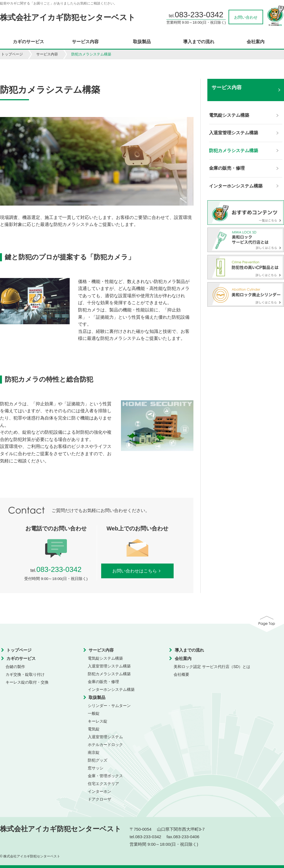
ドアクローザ (99, 799)
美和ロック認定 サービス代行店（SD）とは (212, 667)
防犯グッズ (98, 760)
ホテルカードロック (105, 745)
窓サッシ (96, 768)
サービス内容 (85, 42)
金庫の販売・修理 (103, 682)
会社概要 (181, 674)
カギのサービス (28, 42)
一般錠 (94, 713)
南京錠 (94, 752)
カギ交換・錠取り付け (25, 674)
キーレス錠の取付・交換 (27, 682)
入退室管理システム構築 (109, 666)
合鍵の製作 (15, 667)
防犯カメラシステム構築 (109, 674)
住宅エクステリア (103, 784)
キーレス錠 (98, 721)
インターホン (99, 791)
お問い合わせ (246, 17)
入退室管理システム (105, 737)
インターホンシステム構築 (111, 689)
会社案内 (256, 42)
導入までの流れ (199, 42)
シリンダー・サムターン (109, 706)
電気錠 (94, 729)
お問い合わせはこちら (138, 571)
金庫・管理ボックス (105, 776)
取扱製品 (142, 42)
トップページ (12, 54)
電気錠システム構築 (105, 658)
